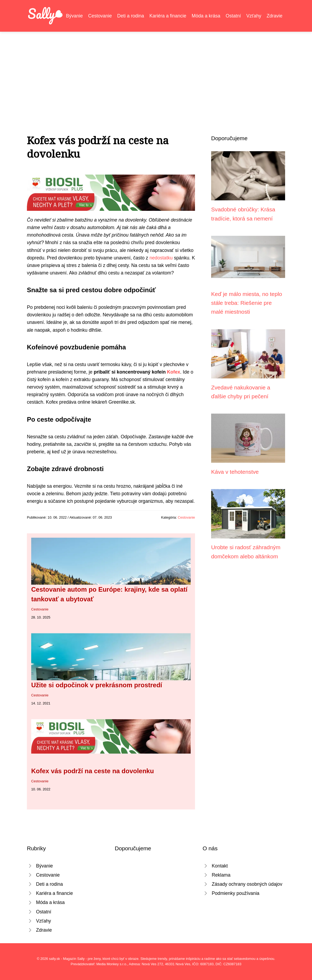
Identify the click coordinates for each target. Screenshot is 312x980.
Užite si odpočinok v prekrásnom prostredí (97, 685)
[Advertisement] (156, 72)
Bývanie (74, 16)
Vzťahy (254, 16)
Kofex (174, 372)
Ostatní (233, 16)
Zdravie (274, 16)
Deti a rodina (131, 16)
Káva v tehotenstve (235, 472)
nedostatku (161, 258)
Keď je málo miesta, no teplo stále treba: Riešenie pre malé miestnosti (247, 303)
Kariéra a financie (168, 16)
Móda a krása (206, 16)
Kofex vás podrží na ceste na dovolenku (93, 771)
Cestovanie (100, 16)
